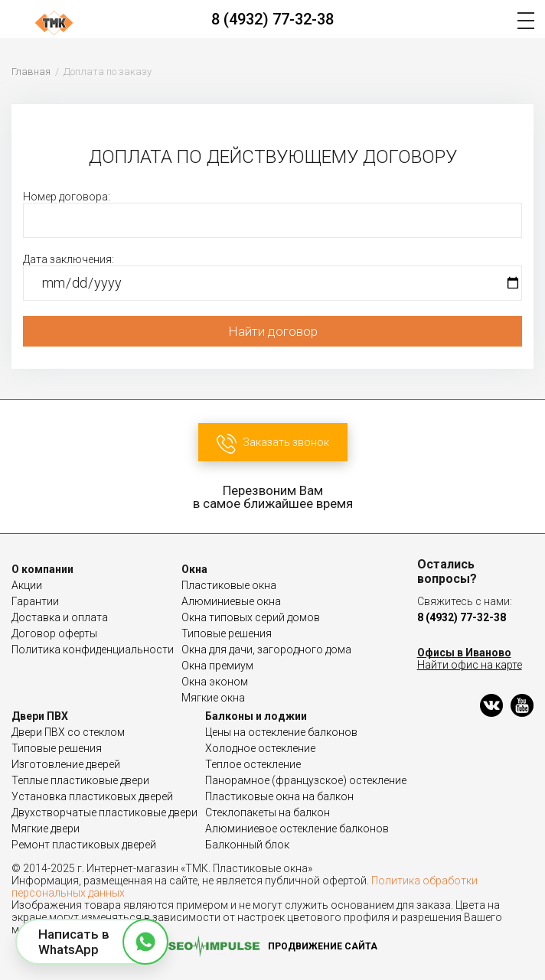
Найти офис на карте (470, 665)
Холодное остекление (260, 748)
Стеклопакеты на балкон (268, 812)
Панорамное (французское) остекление (306, 780)
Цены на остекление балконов (281, 732)
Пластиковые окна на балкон (279, 796)
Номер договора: (272, 214)
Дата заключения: (272, 277)
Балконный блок (247, 845)
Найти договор (273, 331)
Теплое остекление (253, 764)
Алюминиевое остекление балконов (297, 829)
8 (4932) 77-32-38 (272, 19)
